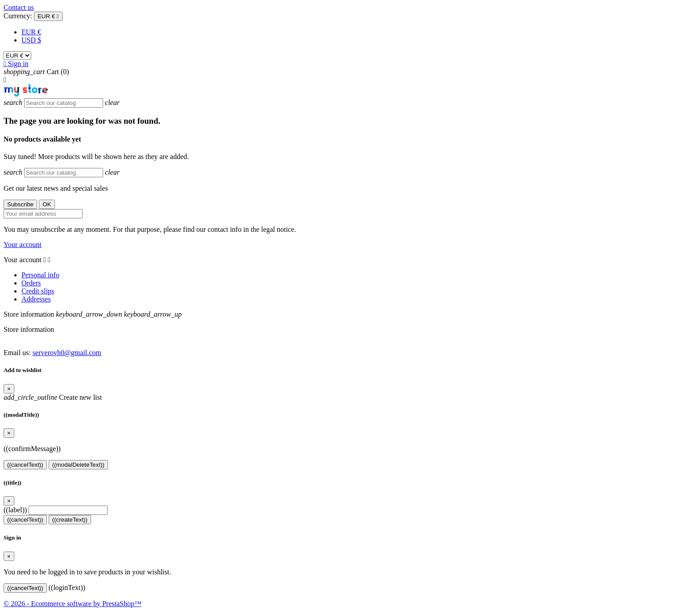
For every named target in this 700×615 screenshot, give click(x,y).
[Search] (64, 103)
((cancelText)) (25, 465)
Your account (23, 245)
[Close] (9, 389)
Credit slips (38, 291)
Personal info (40, 275)
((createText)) (70, 520)
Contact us (19, 7)
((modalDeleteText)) (78, 465)
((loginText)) (67, 588)
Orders (31, 283)
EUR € (31, 32)
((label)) (15, 510)
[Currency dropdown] (48, 16)
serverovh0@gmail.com (67, 353)
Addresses (36, 299)
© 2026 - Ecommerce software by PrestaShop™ (73, 604)
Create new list (53, 397)
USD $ (31, 40)
